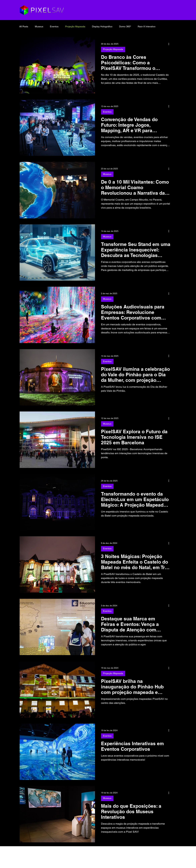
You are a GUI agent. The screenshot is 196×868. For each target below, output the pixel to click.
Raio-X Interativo (147, 26)
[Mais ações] (170, 44)
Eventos (54, 26)
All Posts (24, 26)
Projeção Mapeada (75, 26)
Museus (39, 26)
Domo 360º (125, 26)
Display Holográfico (102, 26)
